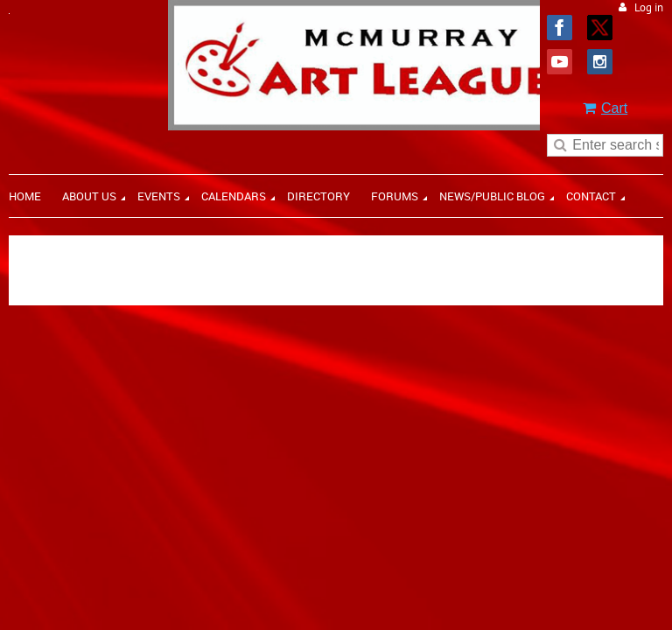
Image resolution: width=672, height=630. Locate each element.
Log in (649, 7)
